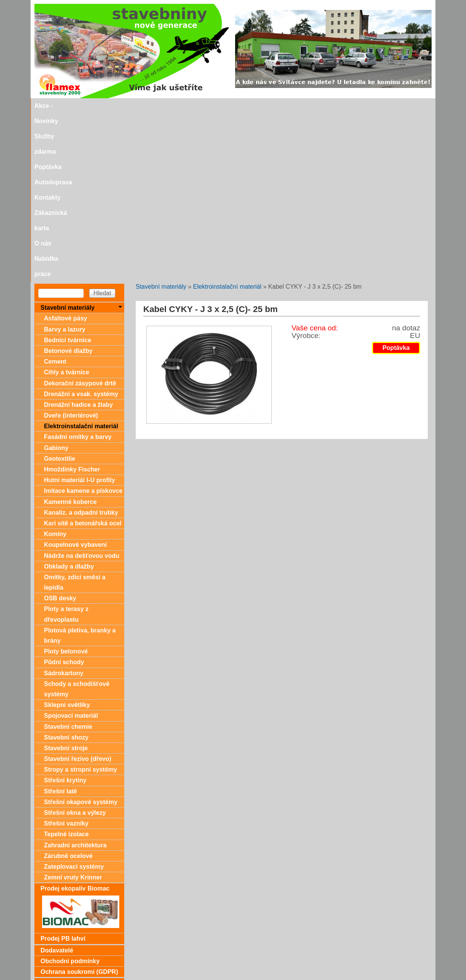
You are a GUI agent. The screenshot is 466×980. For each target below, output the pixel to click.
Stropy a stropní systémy (80, 601)
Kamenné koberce (70, 334)
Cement (55, 193)
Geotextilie (60, 290)
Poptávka (179, 106)
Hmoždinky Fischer (72, 301)
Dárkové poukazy (66, 815)
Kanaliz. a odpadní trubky (81, 344)
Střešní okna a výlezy (75, 644)
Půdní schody (64, 494)
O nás (344, 106)
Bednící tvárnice (68, 172)
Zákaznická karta (304, 106)
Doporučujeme (62, 952)
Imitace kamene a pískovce (83, 323)
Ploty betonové (66, 483)
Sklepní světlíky (67, 537)
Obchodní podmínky (70, 793)
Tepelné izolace (66, 666)
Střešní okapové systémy (81, 634)
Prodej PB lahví (63, 770)
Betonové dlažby (68, 183)
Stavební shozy (66, 569)
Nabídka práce (382, 106)
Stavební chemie (68, 558)
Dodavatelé (57, 782)
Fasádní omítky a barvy (78, 269)
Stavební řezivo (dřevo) (78, 591)
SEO (210, 977)
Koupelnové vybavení (76, 376)
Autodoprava (219, 106)
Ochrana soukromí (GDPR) (79, 804)
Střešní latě (60, 623)
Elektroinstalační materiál (227, 118)
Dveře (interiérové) (71, 247)
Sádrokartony (64, 505)
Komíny (55, 366)
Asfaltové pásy (66, 150)
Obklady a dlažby (69, 398)
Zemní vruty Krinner (73, 709)
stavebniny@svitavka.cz (67, 965)
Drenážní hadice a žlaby (79, 236)
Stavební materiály (161, 118)
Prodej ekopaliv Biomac (75, 720)
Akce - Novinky (85, 106)
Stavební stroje (66, 580)
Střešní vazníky (66, 655)
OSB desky (60, 430)
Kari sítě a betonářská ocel (83, 355)
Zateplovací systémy (74, 698)
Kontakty (259, 106)
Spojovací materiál (71, 547)
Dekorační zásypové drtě (80, 215)
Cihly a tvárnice (67, 204)
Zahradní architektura (75, 677)
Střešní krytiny (65, 612)
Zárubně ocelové (68, 688)
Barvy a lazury (65, 161)
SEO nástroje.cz (248, 977)
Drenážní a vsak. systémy (81, 226)
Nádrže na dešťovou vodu (82, 388)
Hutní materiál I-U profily (80, 312)
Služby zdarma (136, 106)
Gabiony (56, 280)
